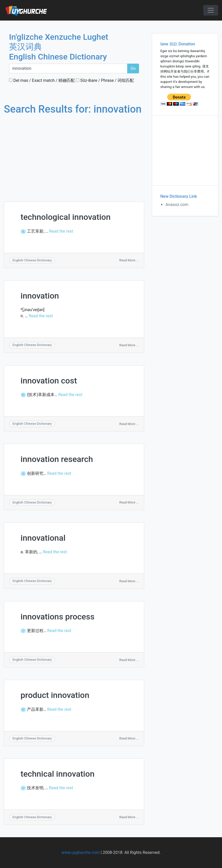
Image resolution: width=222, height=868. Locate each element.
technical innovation (58, 774)
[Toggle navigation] (211, 10)
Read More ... (129, 260)
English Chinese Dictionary (32, 260)
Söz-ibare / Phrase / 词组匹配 (105, 80)
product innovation (55, 695)
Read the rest (61, 231)
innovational (43, 538)
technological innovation (66, 217)
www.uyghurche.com (81, 852)
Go (133, 68)
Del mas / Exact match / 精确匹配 (42, 80)
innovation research (57, 459)
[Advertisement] (74, 153)
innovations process (58, 617)
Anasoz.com (177, 205)
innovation (40, 296)
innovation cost (49, 381)
